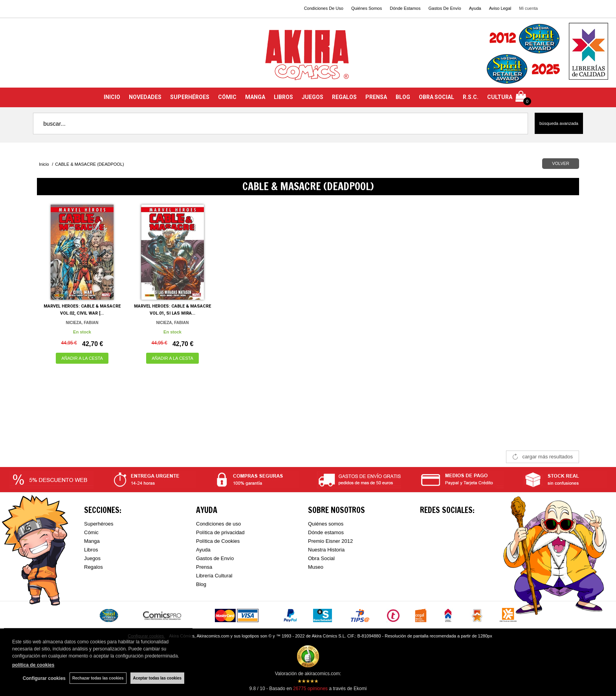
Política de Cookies (218, 541)
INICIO (112, 97)
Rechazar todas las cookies (98, 678)
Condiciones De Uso (324, 8)
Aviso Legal (500, 8)
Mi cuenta (528, 8)
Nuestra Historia (326, 550)
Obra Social (321, 558)
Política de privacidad (220, 532)
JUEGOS (313, 97)
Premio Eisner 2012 (330, 541)
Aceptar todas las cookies (157, 678)
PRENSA (376, 97)
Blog (201, 584)
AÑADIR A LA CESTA (82, 358)
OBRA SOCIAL (436, 97)
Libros (91, 550)
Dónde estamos (326, 532)
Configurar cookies (44, 678)
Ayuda (475, 8)
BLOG (403, 97)
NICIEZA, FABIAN (82, 323)
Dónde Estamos (405, 8)
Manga (92, 541)
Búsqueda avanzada (559, 123)
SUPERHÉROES (190, 97)
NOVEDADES (145, 97)
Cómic (91, 532)
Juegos (92, 558)
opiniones (310, 689)
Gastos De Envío (445, 8)
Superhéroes (99, 524)
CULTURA (500, 97)
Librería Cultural (214, 576)
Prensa (204, 567)
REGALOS (344, 97)
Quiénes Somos (367, 8)
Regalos (93, 567)
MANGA (255, 97)
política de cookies (33, 665)
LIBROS (283, 97)
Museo (316, 567)
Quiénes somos (326, 524)
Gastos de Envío (215, 558)
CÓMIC (227, 97)
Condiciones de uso (218, 524)
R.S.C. (471, 97)
